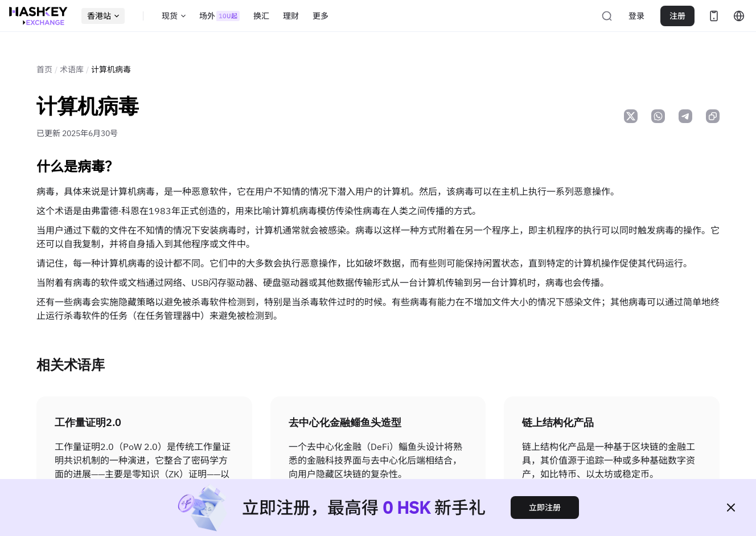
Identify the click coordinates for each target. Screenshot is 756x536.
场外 (219, 16)
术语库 (72, 69)
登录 (636, 16)
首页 (44, 69)
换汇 (261, 16)
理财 (291, 16)
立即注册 (545, 508)
